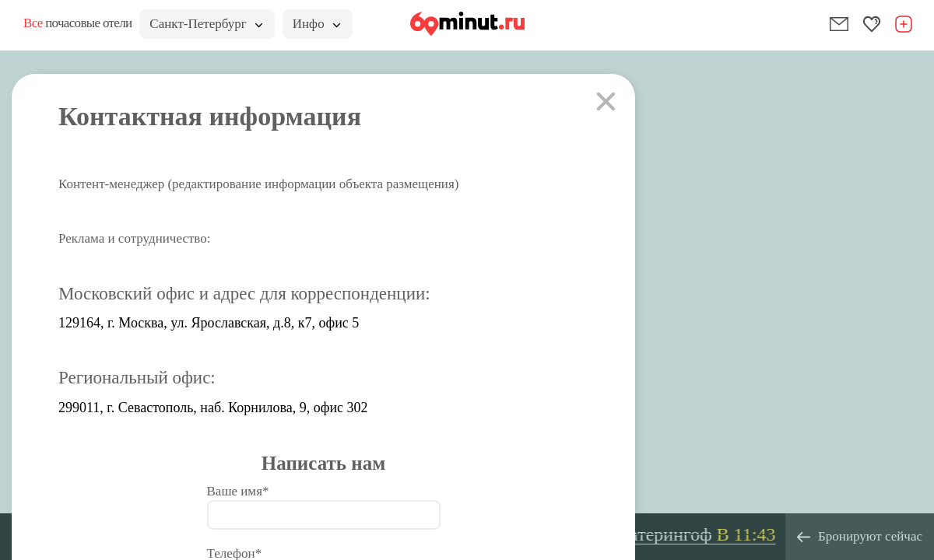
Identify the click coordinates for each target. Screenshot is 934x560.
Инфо (316, 24)
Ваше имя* (238, 491)
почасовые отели (77, 23)
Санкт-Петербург (205, 24)
